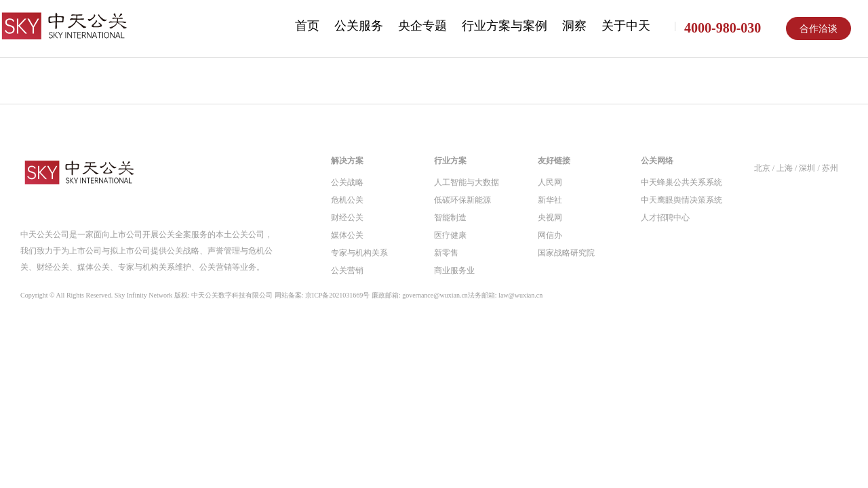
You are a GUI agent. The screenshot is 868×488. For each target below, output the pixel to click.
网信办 (550, 235)
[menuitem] (307, 27)
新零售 (446, 253)
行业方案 (450, 161)
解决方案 (347, 161)
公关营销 (347, 270)
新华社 (550, 200)
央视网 (550, 218)
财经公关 (347, 218)
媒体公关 (347, 235)
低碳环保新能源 (462, 200)
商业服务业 (454, 270)
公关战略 (347, 182)
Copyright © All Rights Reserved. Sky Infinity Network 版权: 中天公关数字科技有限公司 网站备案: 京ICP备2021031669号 (281, 296)
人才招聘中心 (665, 218)
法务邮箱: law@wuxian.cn (505, 295)
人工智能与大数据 (467, 182)
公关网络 (657, 161)
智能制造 (450, 218)
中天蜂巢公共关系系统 (682, 182)
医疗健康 (450, 235)
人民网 (550, 182)
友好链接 (554, 161)
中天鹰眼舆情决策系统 (682, 200)
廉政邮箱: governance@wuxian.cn (420, 295)
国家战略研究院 (566, 253)
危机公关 (347, 200)
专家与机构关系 (359, 253)
